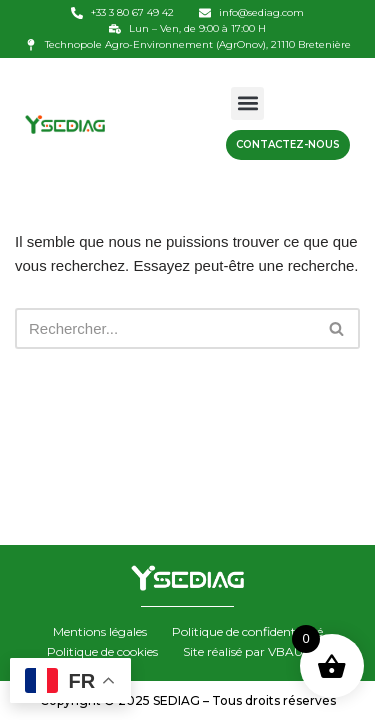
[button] (247, 103)
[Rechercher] (165, 328)
